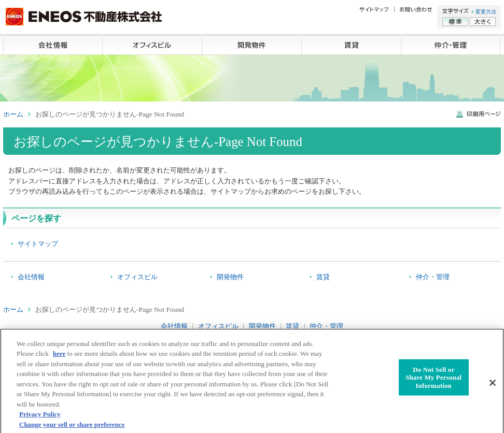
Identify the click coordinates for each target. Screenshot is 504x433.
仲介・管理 (451, 45)
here (59, 357)
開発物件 (252, 45)
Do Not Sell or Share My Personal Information (433, 380)
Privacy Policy (40, 417)
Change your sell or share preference (72, 428)
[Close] (493, 385)
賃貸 (352, 45)
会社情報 (53, 45)
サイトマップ (38, 244)
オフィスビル (152, 45)
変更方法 (486, 12)
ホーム (13, 114)
